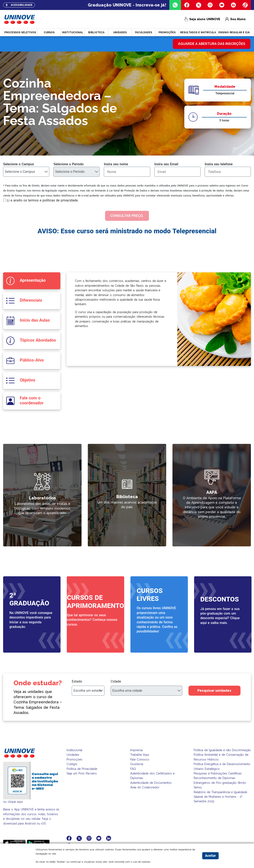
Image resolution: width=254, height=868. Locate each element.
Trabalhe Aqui (140, 755)
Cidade (116, 681)
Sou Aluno (236, 19)
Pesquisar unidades (214, 691)
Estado (77, 681)
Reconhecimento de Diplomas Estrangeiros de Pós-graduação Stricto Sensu (220, 783)
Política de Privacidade (82, 769)
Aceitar (210, 856)
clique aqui (15, 802)
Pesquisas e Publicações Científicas (218, 773)
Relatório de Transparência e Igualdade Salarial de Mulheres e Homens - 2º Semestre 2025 (220, 797)
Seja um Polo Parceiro (82, 773)
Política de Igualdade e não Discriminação (222, 750)
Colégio (72, 764)
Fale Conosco (140, 759)
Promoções (74, 759)
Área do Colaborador (145, 787)
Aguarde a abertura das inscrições (212, 44)
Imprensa (136, 750)
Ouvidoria (137, 764)
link (90, 446)
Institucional (74, 750)
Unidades (73, 755)
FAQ (133, 769)
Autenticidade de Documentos (151, 783)
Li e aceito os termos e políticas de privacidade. (43, 200)
